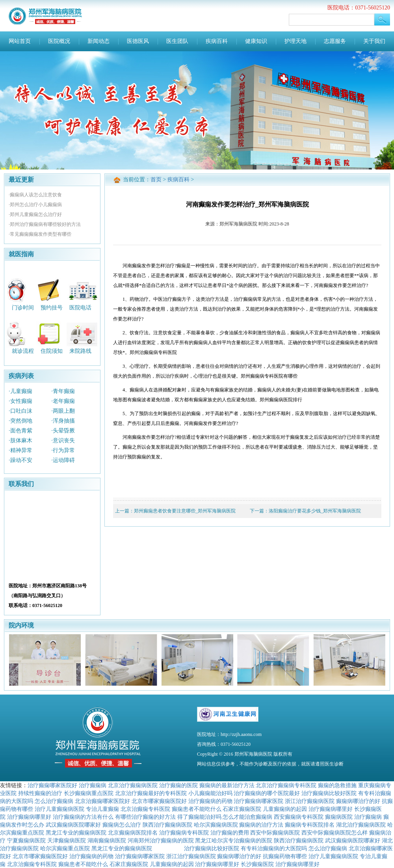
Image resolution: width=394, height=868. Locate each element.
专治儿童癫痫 (102, 809)
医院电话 (80, 307)
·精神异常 (20, 450)
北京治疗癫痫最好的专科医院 (151, 793)
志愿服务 (335, 41)
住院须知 (52, 351)
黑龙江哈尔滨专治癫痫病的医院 (234, 840)
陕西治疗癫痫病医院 (167, 825)
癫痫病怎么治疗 (122, 825)
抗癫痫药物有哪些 (285, 856)
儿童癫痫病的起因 (285, 809)
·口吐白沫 (20, 411)
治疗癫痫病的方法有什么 (83, 817)
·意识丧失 (63, 441)
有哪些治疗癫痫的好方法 (145, 817)
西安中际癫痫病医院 (275, 833)
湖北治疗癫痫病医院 (361, 825)
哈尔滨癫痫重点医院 (65, 848)
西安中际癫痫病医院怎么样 (335, 833)
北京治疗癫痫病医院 (133, 785)
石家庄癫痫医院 (242, 809)
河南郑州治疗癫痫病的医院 (161, 840)
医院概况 (59, 41)
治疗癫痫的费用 (230, 833)
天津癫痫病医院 (67, 840)
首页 (156, 180)
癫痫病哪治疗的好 (358, 801)
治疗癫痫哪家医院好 (52, 785)
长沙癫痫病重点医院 (89, 793)
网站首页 (20, 41)
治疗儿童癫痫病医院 (59, 809)
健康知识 (256, 41)
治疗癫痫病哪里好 (331, 809)
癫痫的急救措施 (337, 785)
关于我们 (374, 41)
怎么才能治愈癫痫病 (247, 817)
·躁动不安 (20, 460)
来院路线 (80, 351)
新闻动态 (98, 41)
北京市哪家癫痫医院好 (159, 801)
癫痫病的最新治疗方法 (227, 785)
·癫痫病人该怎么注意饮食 (35, 195)
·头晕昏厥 (63, 431)
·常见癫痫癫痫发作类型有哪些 (40, 234)
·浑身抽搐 (63, 421)
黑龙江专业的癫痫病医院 (76, 833)
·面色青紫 (20, 431)
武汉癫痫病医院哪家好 (73, 825)
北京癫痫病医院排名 (133, 833)
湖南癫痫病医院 (107, 840)
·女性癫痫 (20, 401)
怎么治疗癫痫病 (54, 801)
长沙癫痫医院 (257, 864)
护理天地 (295, 41)
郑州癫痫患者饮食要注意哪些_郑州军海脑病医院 (185, 511)
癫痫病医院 (339, 817)
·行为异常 (63, 450)
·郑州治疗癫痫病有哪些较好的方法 (45, 224)
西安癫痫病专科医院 (299, 817)
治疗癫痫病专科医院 (184, 833)
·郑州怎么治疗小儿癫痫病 (35, 205)
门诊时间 (23, 307)
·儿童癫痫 (20, 391)
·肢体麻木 (20, 441)
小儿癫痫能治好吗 (210, 793)
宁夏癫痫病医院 (26, 840)
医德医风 (138, 41)
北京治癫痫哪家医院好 (102, 801)
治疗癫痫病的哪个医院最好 (267, 793)
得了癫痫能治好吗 (199, 817)
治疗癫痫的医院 (178, 785)
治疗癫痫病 (93, 785)
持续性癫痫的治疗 (40, 793)
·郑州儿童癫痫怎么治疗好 (35, 214)
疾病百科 (217, 41)
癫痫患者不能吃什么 (197, 809)
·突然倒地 (20, 421)
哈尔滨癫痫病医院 (216, 825)
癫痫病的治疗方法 (261, 825)
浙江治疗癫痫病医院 (310, 801)
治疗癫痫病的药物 (210, 801)
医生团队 (177, 41)
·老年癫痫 (63, 401)
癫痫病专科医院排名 (310, 825)
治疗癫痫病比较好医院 (329, 793)
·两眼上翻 (63, 411)
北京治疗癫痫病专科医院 (286, 785)
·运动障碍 (63, 460)
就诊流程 (23, 351)
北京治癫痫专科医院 (145, 809)
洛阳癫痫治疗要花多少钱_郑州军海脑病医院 (315, 511)
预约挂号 (52, 307)
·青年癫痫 (63, 391)
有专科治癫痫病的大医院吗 (274, 848)
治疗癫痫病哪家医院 (258, 801)
